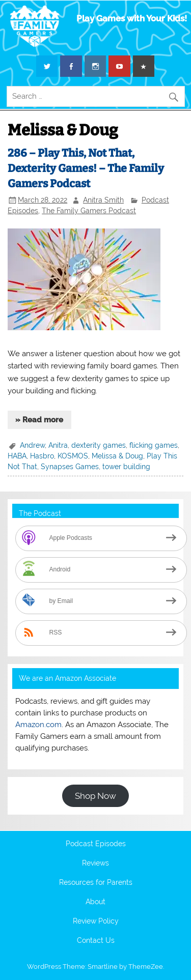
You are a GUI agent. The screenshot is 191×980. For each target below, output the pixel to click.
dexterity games (99, 445)
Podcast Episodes (96, 844)
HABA (17, 456)
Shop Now (95, 796)
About (95, 902)
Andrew (32, 445)
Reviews (95, 863)
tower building (126, 467)
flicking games (154, 445)
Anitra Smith (103, 200)
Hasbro (42, 456)
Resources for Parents (96, 883)
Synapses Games (70, 467)
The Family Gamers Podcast (89, 211)
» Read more (39, 420)
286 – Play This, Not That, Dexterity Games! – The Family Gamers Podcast (86, 168)
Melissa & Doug (117, 456)
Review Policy (96, 921)
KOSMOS (73, 456)
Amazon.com (38, 725)
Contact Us (96, 941)
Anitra (58, 445)
